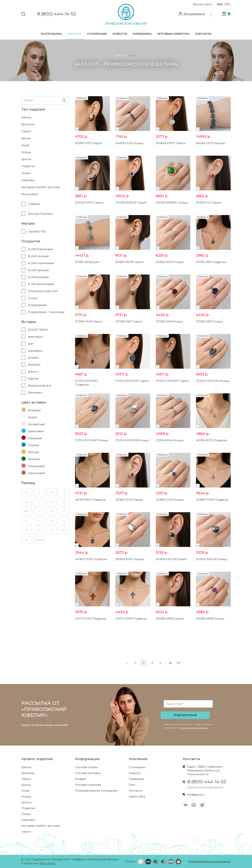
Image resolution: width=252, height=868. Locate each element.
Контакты (203, 34)
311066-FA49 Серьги (88, 321)
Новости (120, 34)
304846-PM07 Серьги (171, 143)
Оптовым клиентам (173, 34)
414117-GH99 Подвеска (131, 619)
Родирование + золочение (43, 312)
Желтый (30, 452)
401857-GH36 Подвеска (91, 559)
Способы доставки (88, 773)
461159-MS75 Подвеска (212, 440)
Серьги (26, 131)
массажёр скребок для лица (41, 187)
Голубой (30, 445)
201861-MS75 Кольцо (170, 262)
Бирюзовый (33, 431)
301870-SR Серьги (208, 203)
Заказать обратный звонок (205, 787)
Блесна (26, 117)
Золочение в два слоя (40, 291)
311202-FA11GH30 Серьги (132, 381)
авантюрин (32, 337)
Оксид (29, 298)
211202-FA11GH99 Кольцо (132, 440)
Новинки (31, 204)
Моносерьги (30, 194)
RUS (220, 4)
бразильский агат (36, 386)
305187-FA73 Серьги (89, 143)
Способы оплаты (86, 767)
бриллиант (32, 393)
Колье (25, 145)
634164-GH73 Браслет (211, 143)
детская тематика (37, 214)
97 (179, 663)
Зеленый (31, 459)
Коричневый (33, 473)
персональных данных (194, 728)
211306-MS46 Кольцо (170, 440)
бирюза (30, 379)
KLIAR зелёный (35, 256)
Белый (29, 417)
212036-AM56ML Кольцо (172, 203)
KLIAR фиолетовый (38, 284)
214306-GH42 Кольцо (130, 143)
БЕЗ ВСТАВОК (35, 330)
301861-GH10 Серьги (129, 500)
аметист (30, 372)
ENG (228, 4)
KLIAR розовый (35, 277)
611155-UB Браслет (87, 262)
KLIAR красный (35, 270)
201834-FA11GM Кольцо (212, 559)
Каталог (75, 34)
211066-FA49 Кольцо (169, 321)
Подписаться (185, 715)
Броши (26, 138)
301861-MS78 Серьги (129, 262)
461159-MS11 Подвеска (90, 500)
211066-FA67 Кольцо (209, 321)
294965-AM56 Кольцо (210, 619)
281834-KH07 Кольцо (130, 559)
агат (27, 344)
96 (170, 663)
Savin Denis (47, 863)
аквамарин (32, 351)
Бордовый (32, 438)
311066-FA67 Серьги (129, 321)
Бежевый (31, 410)
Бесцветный (33, 424)
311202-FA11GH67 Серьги (172, 381)
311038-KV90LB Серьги (131, 203)
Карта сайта (137, 796)
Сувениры (28, 180)
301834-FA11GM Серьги (171, 559)
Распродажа (51, 34)
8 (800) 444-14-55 (57, 14)
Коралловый (33, 466)
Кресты (26, 159)
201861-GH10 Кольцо (170, 500)
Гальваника (142, 34)
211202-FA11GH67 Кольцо (92, 440)
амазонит (31, 365)
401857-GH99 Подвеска (212, 500)
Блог (132, 785)
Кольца (26, 152)
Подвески (28, 166)
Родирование (34, 305)
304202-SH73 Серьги (89, 203)
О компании (97, 34)
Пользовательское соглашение (96, 791)
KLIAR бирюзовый (37, 249)
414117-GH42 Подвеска (91, 619)
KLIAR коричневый (38, 263)
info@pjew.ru (196, 795)
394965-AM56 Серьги (170, 619)
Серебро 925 (33, 231)
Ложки (26, 173)
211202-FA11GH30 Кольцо (213, 381)
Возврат (81, 779)
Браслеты (28, 124)
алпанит (30, 358)
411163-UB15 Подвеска (211, 262)
